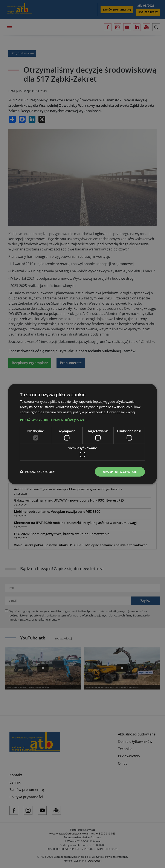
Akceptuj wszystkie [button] (120, 472)
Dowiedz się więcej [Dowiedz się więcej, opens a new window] (121, 412)
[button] (82, 420)
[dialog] (82, 434)
